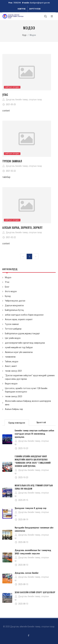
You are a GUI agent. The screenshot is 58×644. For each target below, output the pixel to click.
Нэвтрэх (22, 9)
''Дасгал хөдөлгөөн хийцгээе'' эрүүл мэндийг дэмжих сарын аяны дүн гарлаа (30, 377)
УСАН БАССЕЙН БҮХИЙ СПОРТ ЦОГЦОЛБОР (35, 592)
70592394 (17, 3)
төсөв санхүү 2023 (14, 396)
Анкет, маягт (11, 366)
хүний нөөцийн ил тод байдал (19, 347)
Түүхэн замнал (12, 161)
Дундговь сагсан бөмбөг (27, 573)
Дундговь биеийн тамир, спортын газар (24, 100)
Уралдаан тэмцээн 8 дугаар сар (31, 508)
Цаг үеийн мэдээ (13, 338)
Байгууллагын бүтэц (14, 310)
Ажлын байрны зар (14, 409)
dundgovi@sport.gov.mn (40, 3)
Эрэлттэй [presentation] (41, 422)
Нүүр (24, 35)
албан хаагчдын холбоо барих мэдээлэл (24, 315)
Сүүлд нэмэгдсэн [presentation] (17, 423)
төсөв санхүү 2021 (14, 371)
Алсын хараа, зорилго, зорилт (22, 228)
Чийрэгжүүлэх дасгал (15, 301)
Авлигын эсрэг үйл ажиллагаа (19, 352)
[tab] (17, 422)
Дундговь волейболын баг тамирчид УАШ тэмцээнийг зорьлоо (33, 552)
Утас (5, 95)
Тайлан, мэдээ (12, 362)
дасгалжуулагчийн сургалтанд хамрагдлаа (25, 343)
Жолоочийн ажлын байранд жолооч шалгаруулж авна (28, 403)
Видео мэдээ (11, 384)
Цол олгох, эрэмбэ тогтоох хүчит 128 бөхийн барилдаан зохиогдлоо (26, 390)
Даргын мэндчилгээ (14, 305)
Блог (7, 287)
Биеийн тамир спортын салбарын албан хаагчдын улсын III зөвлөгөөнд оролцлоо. (34, 434)
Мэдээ (8, 277)
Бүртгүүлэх (35, 9)
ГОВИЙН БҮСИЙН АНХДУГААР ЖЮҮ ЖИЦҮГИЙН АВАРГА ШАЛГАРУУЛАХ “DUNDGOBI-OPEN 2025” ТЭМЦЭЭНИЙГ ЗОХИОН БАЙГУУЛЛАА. (33, 461)
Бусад (8, 296)
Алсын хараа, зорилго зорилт (19, 319)
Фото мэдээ (11, 291)
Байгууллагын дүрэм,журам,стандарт (22, 333)
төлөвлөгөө (10, 357)
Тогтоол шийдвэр (13, 329)
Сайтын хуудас (12, 87)
